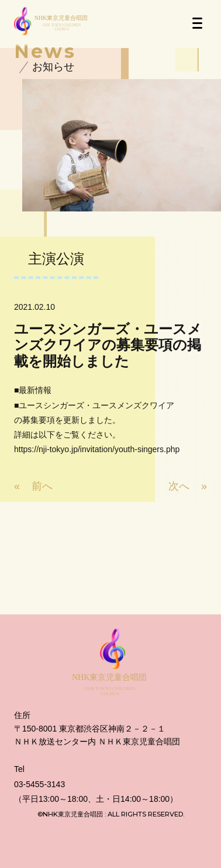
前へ (42, 486)
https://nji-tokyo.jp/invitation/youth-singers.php (97, 449)
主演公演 (56, 259)
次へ (179, 486)
